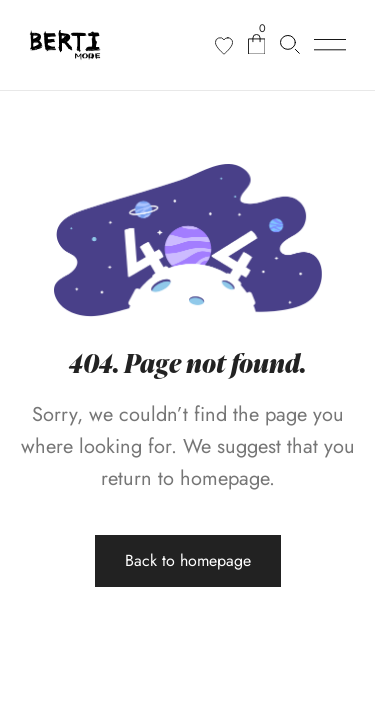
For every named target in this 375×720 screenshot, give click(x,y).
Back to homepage (188, 560)
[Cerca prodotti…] (290, 44)
